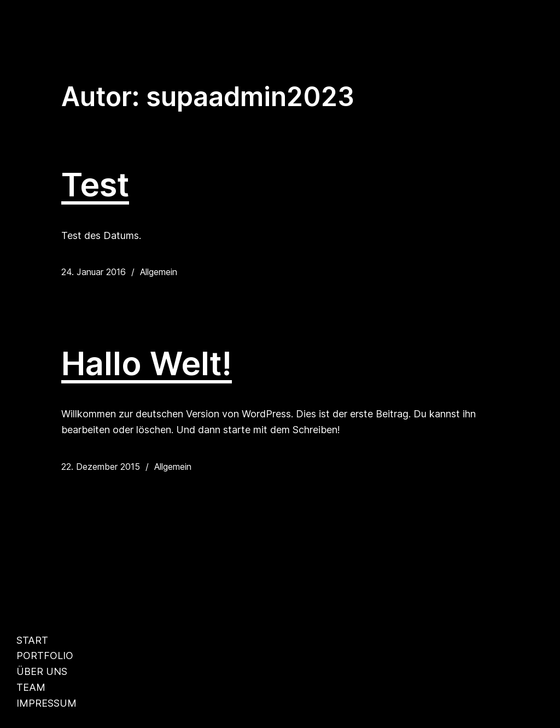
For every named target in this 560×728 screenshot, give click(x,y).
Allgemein (159, 272)
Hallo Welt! (147, 364)
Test (95, 185)
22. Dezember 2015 (101, 467)
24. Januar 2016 (94, 272)
